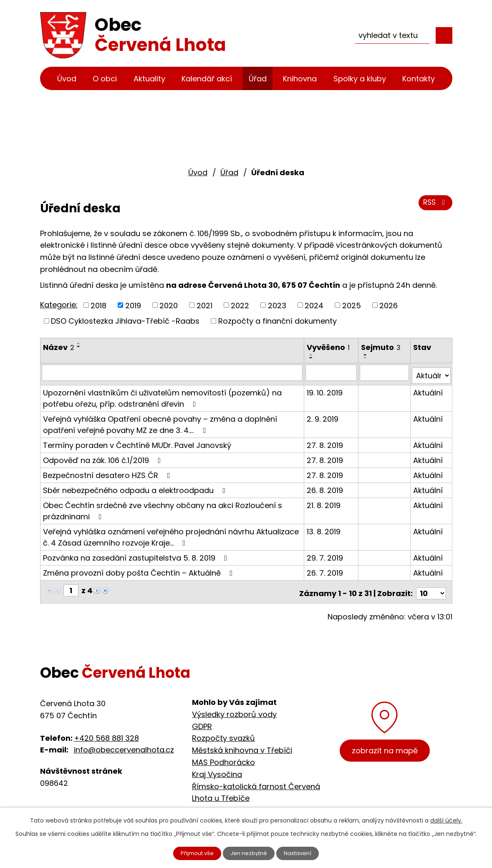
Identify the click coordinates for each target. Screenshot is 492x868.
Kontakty (419, 79)
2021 (204, 305)
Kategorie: (59, 305)
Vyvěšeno (329, 347)
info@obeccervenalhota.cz (124, 744)
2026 (389, 305)
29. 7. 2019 (325, 555)
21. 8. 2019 (324, 502)
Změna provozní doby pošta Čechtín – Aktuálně (140, 570)
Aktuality (149, 79)
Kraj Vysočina (217, 768)
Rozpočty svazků (223, 732)
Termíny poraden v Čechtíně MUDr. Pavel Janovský (137, 442)
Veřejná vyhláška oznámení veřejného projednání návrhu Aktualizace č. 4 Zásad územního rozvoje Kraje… (171, 534)
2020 (169, 305)
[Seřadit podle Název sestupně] (79, 347)
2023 (277, 305)
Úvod (67, 79)
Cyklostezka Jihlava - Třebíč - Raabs (261, 804)
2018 (98, 305)
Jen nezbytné (249, 853)
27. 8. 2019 (325, 442)
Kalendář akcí (207, 79)
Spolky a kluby (360, 79)
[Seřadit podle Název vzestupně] (79, 343)
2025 (352, 305)
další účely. (446, 819)
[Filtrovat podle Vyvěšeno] (332, 372)
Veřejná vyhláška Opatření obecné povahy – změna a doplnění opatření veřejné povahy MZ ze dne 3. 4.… (160, 421)
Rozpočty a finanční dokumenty (278, 321)
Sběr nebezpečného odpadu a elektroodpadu (136, 487)
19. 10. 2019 (325, 389)
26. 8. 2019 (325, 487)
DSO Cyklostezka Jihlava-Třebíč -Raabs (125, 321)
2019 (133, 305)
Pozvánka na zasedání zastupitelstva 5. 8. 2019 (137, 555)
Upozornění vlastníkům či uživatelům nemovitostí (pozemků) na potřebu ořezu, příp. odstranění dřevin (162, 395)
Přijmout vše (192, 853)
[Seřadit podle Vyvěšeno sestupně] (312, 358)
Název (59, 347)
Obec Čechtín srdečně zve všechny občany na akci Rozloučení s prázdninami (163, 508)
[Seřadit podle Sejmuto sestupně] (366, 358)
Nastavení (303, 853)
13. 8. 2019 (324, 528)
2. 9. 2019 (323, 416)
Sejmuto (382, 347)
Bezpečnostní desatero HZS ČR (108, 472)
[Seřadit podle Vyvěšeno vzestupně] (312, 355)
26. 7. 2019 (325, 570)
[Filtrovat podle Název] (173, 372)
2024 (314, 305)
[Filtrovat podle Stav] (431, 372)
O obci (105, 79)
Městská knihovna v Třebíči (242, 744)
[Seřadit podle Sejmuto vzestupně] (366, 355)
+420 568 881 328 (106, 732)
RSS (434, 205)
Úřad (258, 79)
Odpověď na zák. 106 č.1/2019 (104, 457)
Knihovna (300, 79)
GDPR (202, 720)
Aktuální (428, 389)
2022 (240, 305)
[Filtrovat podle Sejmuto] (385, 372)
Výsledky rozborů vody (234, 708)
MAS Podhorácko (223, 756)
